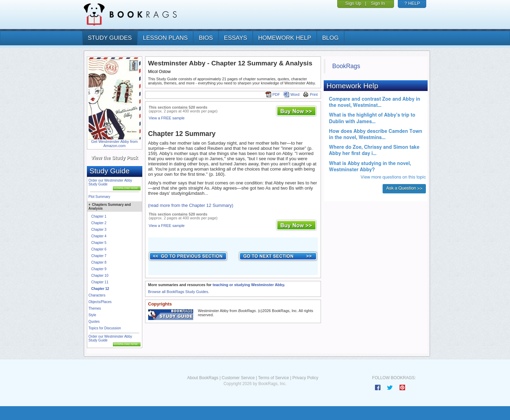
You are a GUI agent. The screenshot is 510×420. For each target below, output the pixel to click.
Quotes (94, 322)
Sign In (378, 3)
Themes (95, 308)
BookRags (346, 66)
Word (292, 94)
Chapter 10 (100, 276)
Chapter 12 (100, 289)
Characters (97, 295)
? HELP (412, 3)
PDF (273, 94)
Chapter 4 (99, 236)
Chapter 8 (99, 262)
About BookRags (203, 378)
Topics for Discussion (105, 328)
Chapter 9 (99, 269)
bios (206, 38)
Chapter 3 (99, 230)
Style (92, 315)
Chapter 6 (99, 249)
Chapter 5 (99, 243)
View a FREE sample (167, 118)
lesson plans (165, 38)
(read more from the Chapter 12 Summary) (191, 205)
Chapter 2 (99, 223)
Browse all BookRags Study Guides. (179, 292)
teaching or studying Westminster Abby (248, 285)
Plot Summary (100, 197)
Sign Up (353, 3)
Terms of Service (273, 378)
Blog (330, 38)
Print (310, 94)
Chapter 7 (99, 256)
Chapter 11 (100, 282)
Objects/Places (100, 302)
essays (236, 38)
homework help (285, 38)
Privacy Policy (305, 378)
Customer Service (238, 378)
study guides (110, 38)
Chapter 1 (99, 216)
